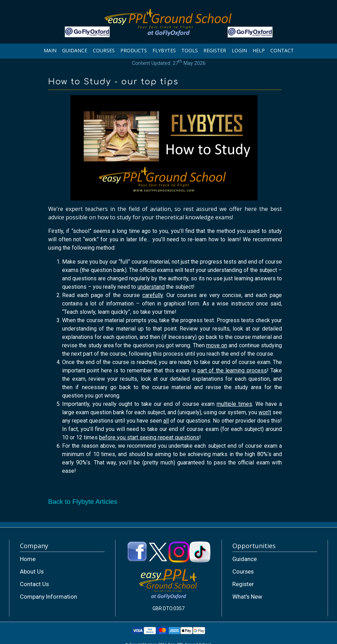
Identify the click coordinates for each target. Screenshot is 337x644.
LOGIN (239, 50)
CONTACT (282, 50)
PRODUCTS (134, 50)
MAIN (50, 50)
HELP (259, 50)
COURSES (104, 50)
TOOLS (190, 50)
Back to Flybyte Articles (83, 502)
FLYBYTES (164, 50)
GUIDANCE (75, 50)
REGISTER (215, 50)
